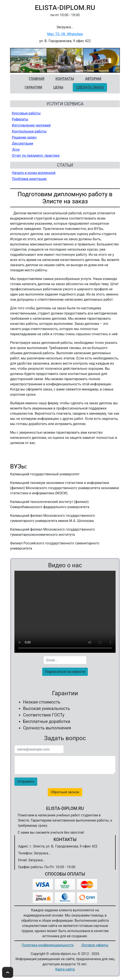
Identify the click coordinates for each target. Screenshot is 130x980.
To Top (8, 972)
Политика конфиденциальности (48, 945)
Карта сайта (65, 969)
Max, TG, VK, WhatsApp (65, 34)
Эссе (16, 149)
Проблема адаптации (29, 179)
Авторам (93, 79)
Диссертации (22, 143)
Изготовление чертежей (31, 125)
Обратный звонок (65, 792)
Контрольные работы (29, 131)
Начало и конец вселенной (34, 173)
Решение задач (24, 137)
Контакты (65, 79)
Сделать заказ (90, 87)
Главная (37, 79)
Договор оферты (95, 945)
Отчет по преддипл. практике (36, 156)
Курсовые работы (26, 113)
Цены (58, 87)
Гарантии (33, 87)
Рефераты (20, 119)
